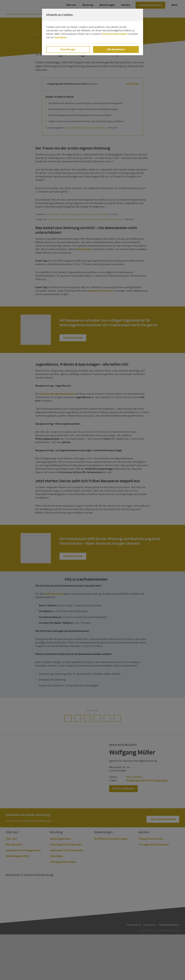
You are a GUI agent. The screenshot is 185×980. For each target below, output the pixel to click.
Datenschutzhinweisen (114, 34)
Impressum (60, 37)
